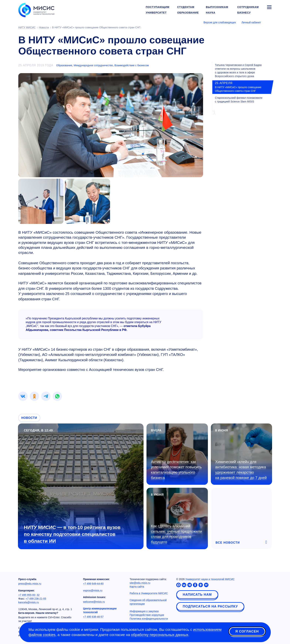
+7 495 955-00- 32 (29, 595)
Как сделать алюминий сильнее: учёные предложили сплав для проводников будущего (176, 534)
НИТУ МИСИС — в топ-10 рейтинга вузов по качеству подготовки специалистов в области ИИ (72, 534)
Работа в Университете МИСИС (149, 593)
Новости (29, 418)
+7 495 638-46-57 (93, 617)
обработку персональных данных (160, 635)
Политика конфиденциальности (149, 619)
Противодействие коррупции (147, 615)
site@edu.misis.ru (140, 583)
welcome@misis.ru (94, 602)
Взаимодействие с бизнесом (132, 65)
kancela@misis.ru (29, 602)
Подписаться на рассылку (210, 606)
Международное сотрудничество (93, 65)
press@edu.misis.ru (30, 584)
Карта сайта (137, 587)
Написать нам (197, 595)
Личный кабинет (251, 22)
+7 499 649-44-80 (93, 584)
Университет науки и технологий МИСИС (210, 579)
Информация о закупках (144, 611)
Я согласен (247, 632)
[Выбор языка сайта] (269, 22)
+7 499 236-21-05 (36, 599)
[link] (23, 396)
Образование (64, 65)
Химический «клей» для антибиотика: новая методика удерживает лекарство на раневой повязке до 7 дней (241, 470)
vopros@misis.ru (93, 590)
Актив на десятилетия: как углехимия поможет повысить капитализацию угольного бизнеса (176, 470)
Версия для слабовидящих (220, 22)
